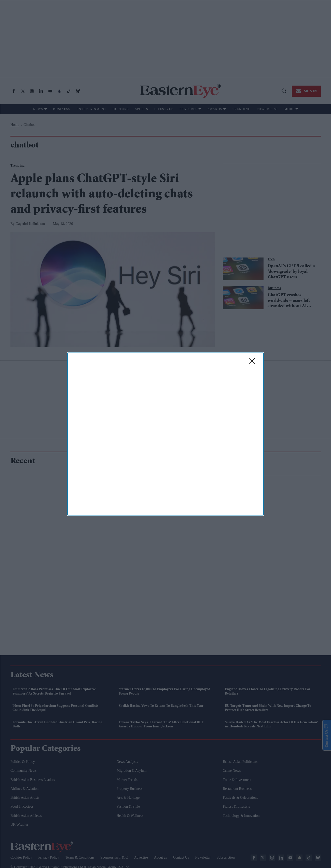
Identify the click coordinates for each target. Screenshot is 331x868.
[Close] (254, 363)
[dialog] (165, 434)
